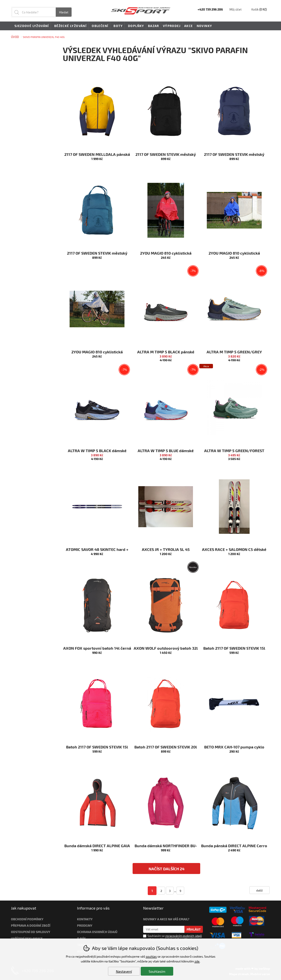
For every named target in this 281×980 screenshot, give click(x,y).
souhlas (151, 956)
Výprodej (172, 26)
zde (197, 961)
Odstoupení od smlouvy (31, 932)
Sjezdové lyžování (31, 26)
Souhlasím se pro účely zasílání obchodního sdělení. (172, 937)
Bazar (154, 26)
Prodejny (85, 925)
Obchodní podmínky (27, 919)
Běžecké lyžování (70, 26)
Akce (189, 26)
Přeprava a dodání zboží (31, 925)
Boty (117, 26)
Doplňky (135, 26)
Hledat (64, 12)
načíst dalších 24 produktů (167, 870)
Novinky (204, 26)
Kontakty (85, 919)
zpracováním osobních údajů (184, 936)
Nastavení (124, 971)
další (259, 890)
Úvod (15, 37)
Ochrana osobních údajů (97, 932)
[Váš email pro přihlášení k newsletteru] (164, 929)
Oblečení (99, 26)
